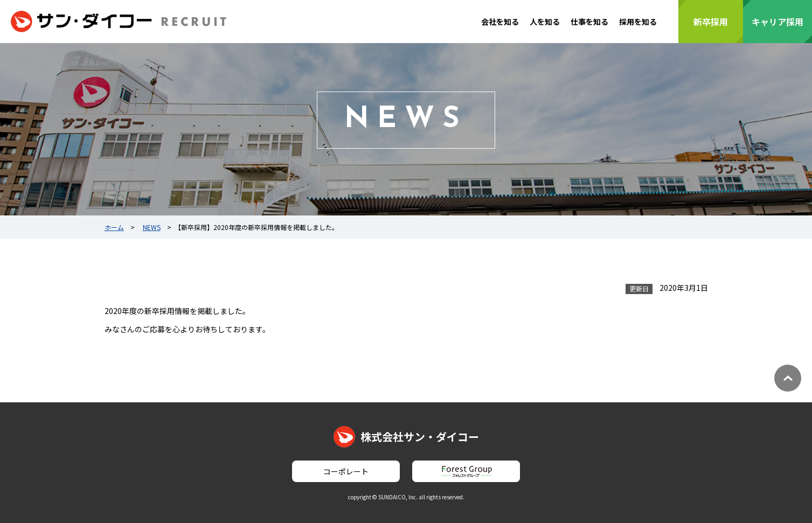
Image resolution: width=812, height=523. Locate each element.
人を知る (545, 22)
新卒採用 (711, 22)
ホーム (114, 227)
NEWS (152, 227)
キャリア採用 (778, 22)
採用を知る (638, 22)
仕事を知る (589, 22)
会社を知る (500, 22)
